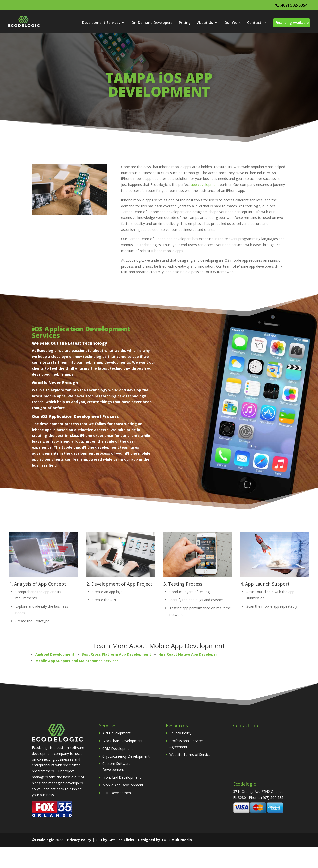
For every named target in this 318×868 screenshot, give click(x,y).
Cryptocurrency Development (126, 756)
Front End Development (122, 777)
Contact (254, 23)
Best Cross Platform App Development (116, 654)
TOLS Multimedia (177, 840)
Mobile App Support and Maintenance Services (77, 661)
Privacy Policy (180, 733)
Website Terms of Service (190, 754)
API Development (117, 733)
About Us (205, 23)
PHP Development (117, 793)
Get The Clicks (121, 840)
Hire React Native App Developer (188, 654)
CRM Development (118, 748)
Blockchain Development (122, 741)
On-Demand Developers (152, 23)
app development (205, 185)
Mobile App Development (123, 785)
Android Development (55, 654)
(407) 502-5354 (293, 5)
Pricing (185, 23)
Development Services (101, 23)
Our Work (233, 23)
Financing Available (292, 23)
